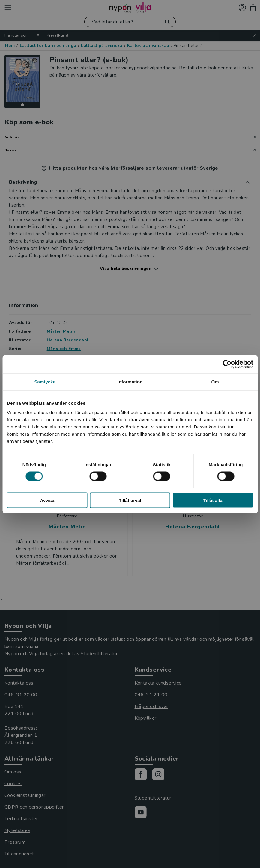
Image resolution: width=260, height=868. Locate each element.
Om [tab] (215, 381)
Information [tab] (130, 381)
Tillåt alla (213, 500)
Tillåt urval (130, 500)
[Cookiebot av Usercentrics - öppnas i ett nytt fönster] (227, 364)
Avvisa (47, 500)
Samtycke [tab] (45, 381)
